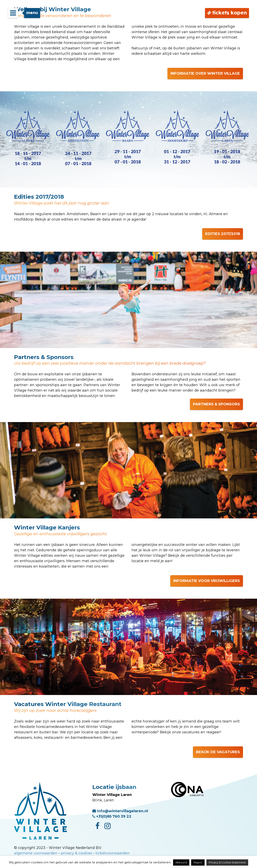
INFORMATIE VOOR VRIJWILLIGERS (207, 581)
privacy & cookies (76, 853)
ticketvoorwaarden (113, 853)
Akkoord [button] (181, 862)
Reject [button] (198, 862)
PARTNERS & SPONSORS (216, 404)
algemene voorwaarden (36, 853)
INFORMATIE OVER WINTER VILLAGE (205, 73)
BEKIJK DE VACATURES (218, 752)
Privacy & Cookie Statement (227, 862)
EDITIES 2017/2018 (223, 234)
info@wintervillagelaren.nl (120, 811)
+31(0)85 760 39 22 (112, 816)
